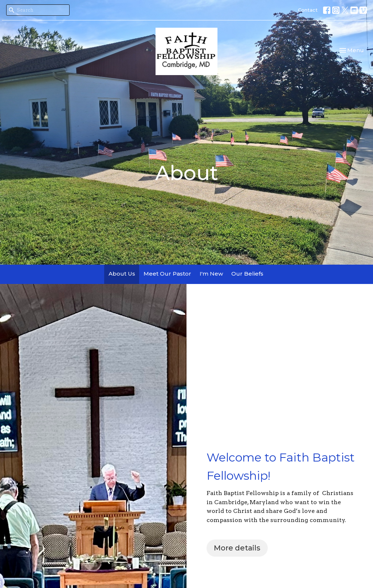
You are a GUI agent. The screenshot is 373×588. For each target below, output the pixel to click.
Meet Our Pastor (167, 274)
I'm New (211, 274)
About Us (122, 274)
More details (237, 548)
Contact (308, 10)
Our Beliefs (247, 274)
